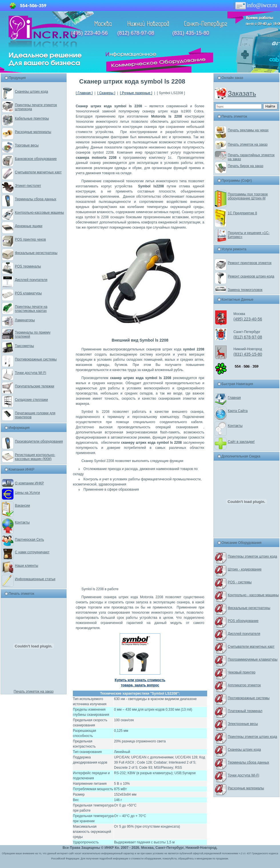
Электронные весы (243, 724)
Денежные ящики (29, 226)
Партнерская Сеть (29, 540)
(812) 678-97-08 (136, 33)
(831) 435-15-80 (191, 33)
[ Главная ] (84, 93)
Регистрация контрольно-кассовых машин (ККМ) (35, 457)
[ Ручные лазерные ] (136, 93)
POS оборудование (243, 621)
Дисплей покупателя (31, 280)
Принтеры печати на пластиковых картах (31, 309)
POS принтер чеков (30, 239)
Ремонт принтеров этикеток (250, 263)
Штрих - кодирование (245, 569)
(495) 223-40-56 (89, 33)
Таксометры (24, 346)
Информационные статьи (35, 579)
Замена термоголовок (245, 290)
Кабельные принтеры (32, 118)
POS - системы (240, 582)
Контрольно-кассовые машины (39, 213)
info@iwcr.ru (255, 5)
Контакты (22, 522)
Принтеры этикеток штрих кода (252, 556)
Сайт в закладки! (241, 442)
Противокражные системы (36, 359)
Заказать (242, 93)
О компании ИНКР (29, 483)
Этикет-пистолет (28, 186)
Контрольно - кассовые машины (253, 595)
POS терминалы (28, 266)
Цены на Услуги (27, 493)
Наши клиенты (27, 566)
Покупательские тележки (35, 386)
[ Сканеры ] (106, 93)
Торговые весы (27, 145)
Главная (234, 398)
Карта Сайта (238, 411)
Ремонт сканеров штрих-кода (251, 276)
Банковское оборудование (36, 159)
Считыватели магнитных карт (38, 172)
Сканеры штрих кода (31, 92)
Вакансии (22, 506)
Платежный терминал (245, 711)
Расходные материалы (33, 132)
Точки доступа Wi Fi (30, 373)
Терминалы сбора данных (36, 199)
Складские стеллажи (31, 400)
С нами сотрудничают (32, 552)
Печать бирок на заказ (246, 166)
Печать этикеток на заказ (34, 691)
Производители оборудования (39, 441)
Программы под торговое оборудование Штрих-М (248, 196)
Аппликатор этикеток (244, 685)
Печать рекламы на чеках (248, 130)
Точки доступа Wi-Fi (243, 775)
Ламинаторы (25, 320)
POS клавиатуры (28, 293)
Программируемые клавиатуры (253, 659)
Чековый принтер (242, 672)
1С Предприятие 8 (242, 213)
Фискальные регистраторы (36, 253)
